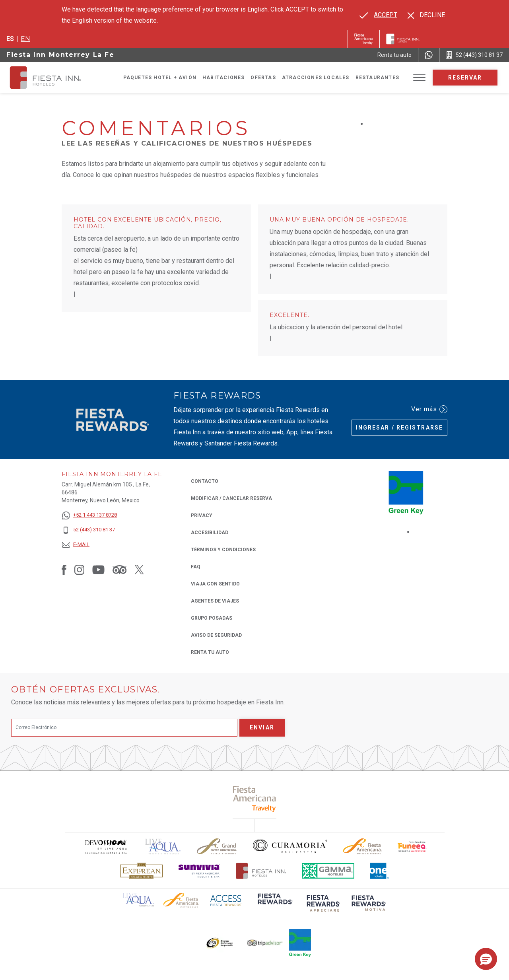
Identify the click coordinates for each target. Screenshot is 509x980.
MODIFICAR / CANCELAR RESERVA (231, 498)
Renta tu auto (210, 652)
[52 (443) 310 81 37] (89, 530)
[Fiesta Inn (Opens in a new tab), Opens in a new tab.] (364, 39)
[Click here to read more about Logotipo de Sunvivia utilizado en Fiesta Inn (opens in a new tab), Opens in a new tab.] (199, 871)
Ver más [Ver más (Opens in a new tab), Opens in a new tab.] (429, 409)
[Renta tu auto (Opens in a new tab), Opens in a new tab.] (394, 55)
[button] (486, 959)
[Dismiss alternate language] (426, 15)
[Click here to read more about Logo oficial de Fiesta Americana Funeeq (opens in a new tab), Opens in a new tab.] (412, 847)
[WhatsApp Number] (429, 55)
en (25, 39)
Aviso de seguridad (216, 635)
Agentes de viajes (215, 601)
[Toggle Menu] (419, 78)
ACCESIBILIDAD (210, 533)
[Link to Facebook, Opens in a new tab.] (64, 570)
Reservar (465, 78)
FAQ (196, 567)
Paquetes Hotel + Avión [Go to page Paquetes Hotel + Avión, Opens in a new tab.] (160, 78)
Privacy (202, 515)
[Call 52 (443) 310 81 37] (474, 55)
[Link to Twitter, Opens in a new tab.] (139, 570)
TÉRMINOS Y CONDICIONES (223, 550)
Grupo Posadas (212, 618)
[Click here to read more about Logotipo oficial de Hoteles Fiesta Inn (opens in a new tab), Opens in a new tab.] (261, 871)
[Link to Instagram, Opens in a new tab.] (79, 570)
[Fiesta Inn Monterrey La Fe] (52, 78)
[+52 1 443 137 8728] (89, 515)
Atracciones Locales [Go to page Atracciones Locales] (316, 78)
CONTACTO (205, 481)
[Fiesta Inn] (403, 39)
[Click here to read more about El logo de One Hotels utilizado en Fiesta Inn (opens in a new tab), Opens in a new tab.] (380, 871)
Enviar (262, 727)
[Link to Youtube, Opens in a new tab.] (98, 570)
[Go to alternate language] (378, 15)
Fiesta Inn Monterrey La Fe (60, 55)
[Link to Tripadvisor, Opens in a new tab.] (119, 570)
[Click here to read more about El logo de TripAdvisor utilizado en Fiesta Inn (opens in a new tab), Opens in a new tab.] (265, 943)
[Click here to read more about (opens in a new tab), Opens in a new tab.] (255, 799)
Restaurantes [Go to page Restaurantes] (377, 78)
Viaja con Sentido (215, 584)
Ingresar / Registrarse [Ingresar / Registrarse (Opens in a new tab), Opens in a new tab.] (399, 428)
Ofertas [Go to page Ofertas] (263, 78)
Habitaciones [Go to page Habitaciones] (223, 78)
